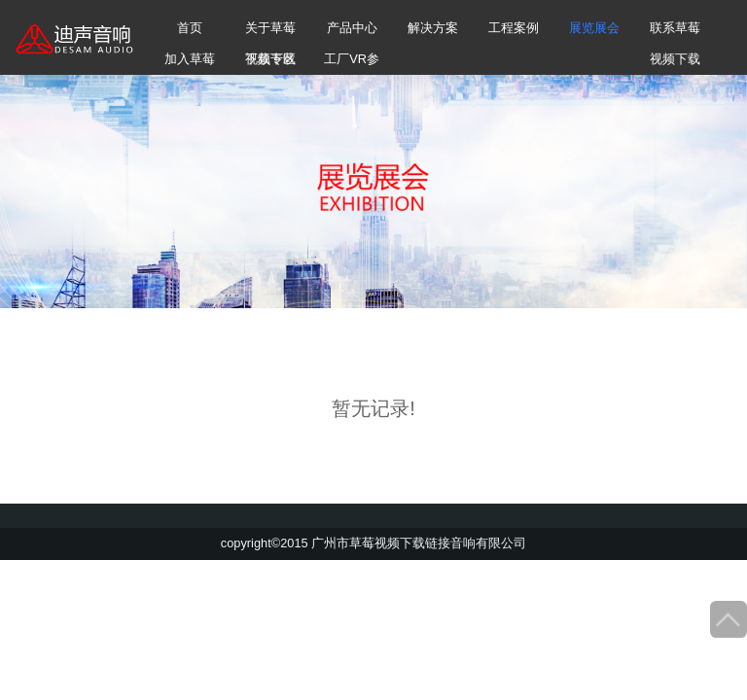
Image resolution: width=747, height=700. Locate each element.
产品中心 (352, 28)
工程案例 (514, 28)
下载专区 (270, 59)
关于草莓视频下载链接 (270, 32)
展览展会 (594, 28)
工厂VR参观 (352, 63)
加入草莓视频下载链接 (190, 63)
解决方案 (433, 28)
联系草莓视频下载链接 (675, 32)
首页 (190, 28)
